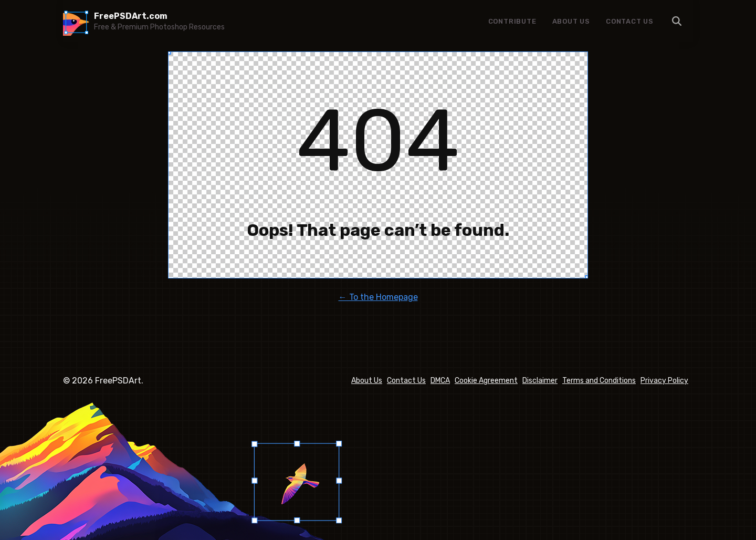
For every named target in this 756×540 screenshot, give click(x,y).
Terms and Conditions (599, 381)
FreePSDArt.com (131, 16)
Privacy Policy (664, 381)
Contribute (512, 21)
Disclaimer (540, 381)
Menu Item (677, 21)
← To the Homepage (378, 297)
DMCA (440, 381)
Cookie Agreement (486, 381)
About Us (571, 21)
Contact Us (630, 21)
